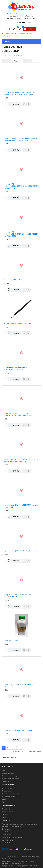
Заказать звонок (26, 25)
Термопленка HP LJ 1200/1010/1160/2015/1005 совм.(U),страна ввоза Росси (21, 460)
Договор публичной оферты (11, 779)
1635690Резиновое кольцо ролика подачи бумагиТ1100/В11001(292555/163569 (20, 139)
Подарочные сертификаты (11, 794)
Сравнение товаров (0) (13, 56)
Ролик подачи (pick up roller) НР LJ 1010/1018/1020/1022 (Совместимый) (18, 414)
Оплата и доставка (8, 773)
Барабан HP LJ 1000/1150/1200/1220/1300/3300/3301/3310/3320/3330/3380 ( (21, 186)
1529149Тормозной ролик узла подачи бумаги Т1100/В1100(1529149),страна (19, 93)
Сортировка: (7, 61)
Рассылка (5, 817)
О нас (4, 770)
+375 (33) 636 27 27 (21, 22)
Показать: (28, 61)
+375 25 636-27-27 (9, 835)
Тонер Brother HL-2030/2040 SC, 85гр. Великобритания (18, 596)
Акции (4, 799)
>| (22, 748)
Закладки (5, 814)
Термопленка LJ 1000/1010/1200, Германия (20, 551)
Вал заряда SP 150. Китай (14, 280)
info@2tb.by (7, 829)
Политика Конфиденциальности (13, 776)
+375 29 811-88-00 (9, 843)
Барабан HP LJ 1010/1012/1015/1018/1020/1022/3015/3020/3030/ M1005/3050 (21, 234)
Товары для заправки (11, 36)
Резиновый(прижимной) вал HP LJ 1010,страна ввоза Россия (17, 368)
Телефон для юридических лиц (12, 837)
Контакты (6, 820)
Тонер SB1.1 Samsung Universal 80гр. (18, 730)
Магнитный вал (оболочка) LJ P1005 (18, 324)
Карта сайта (6, 802)
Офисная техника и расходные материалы (19, 34)
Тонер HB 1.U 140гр (11, 640)
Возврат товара (7, 788)
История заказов (7, 812)
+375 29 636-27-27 (9, 832)
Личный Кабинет (8, 809)
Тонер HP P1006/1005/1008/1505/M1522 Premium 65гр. (19, 685)
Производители (7, 791)
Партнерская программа (10, 796)
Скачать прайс (7, 781)
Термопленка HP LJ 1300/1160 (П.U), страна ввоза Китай (20, 506)
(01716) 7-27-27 (8, 840)
